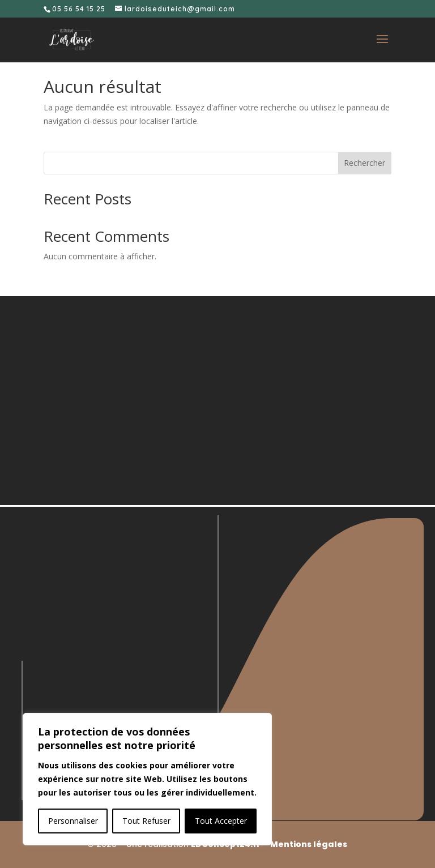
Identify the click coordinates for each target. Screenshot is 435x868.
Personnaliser (73, 821)
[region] (147, 779)
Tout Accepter (221, 821)
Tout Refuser (146, 821)
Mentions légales (309, 844)
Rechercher (364, 163)
